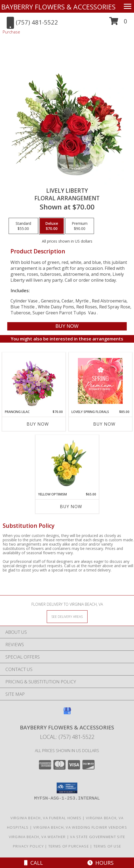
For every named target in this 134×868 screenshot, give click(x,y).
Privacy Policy (28, 846)
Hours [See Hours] (100, 863)
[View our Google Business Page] (67, 713)
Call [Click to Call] (34, 863)
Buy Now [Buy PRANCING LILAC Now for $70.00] (38, 424)
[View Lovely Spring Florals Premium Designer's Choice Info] (100, 381)
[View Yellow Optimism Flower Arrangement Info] (67, 463)
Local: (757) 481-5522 (67, 737)
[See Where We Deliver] (67, 616)
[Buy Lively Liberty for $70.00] (67, 326)
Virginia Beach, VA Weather (37, 837)
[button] (118, 23)
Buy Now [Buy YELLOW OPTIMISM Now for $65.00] (71, 507)
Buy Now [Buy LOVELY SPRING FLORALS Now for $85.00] (104, 424)
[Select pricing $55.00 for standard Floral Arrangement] (23, 226)
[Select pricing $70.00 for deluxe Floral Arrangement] (52, 226)
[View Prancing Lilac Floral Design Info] (34, 381)
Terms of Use (107, 846)
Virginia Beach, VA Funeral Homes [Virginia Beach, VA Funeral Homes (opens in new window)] (46, 818)
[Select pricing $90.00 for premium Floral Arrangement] (80, 226)
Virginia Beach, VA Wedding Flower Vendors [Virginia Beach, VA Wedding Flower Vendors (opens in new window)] (80, 827)
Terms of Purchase (69, 846)
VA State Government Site (98, 837)
